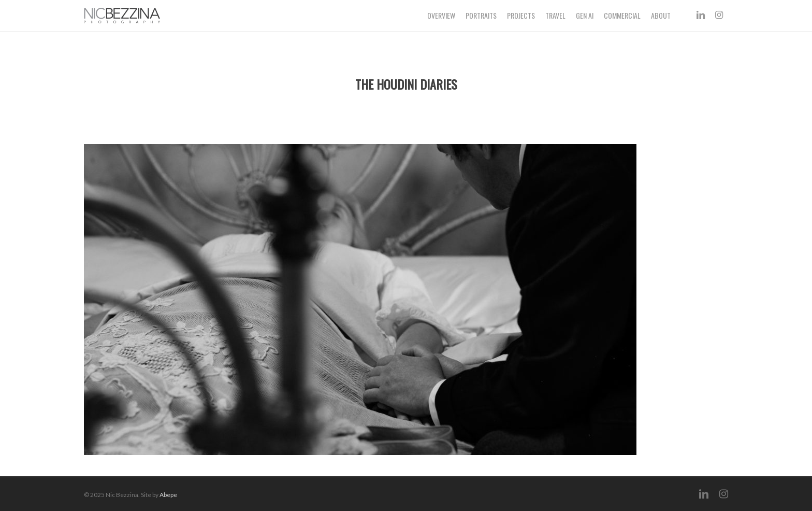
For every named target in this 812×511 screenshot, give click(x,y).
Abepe (168, 495)
